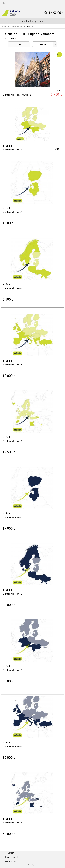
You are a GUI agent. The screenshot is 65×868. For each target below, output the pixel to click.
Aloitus (5, 3)
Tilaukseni (10, 853)
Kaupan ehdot (12, 857)
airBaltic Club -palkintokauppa (12, 26)
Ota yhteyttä (11, 861)
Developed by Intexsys (33, 865)
